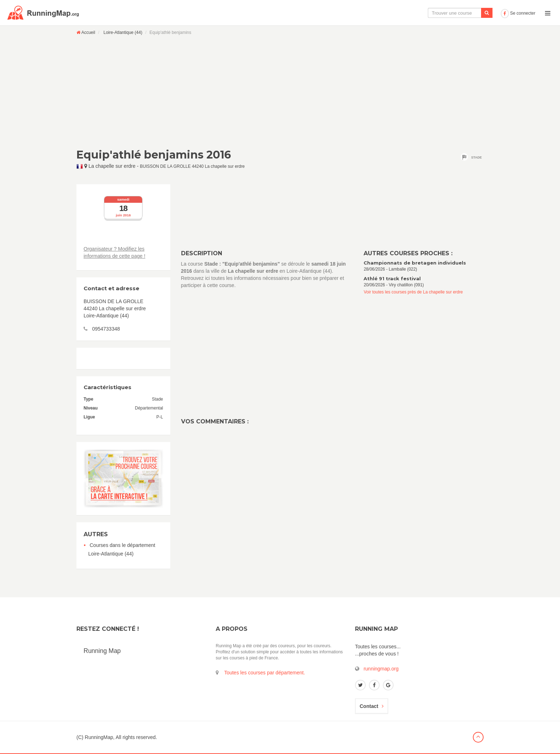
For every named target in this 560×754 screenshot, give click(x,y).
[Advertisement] (280, 92)
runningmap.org (381, 669)
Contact (372, 706)
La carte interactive (380, 13)
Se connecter (518, 13)
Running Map (102, 651)
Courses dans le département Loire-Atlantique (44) (122, 549)
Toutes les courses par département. (265, 673)
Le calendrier (427, 13)
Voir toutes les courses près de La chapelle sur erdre (413, 292)
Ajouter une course (473, 13)
